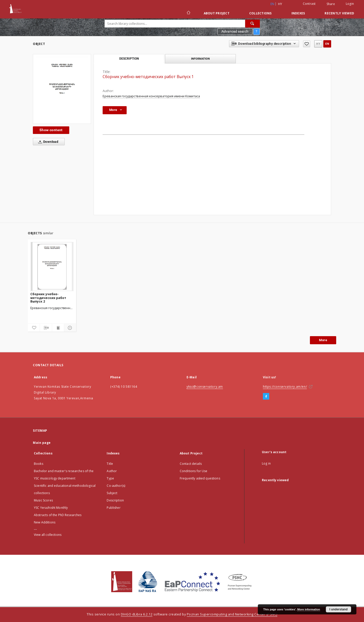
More (323, 340)
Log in (266, 463)
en (327, 44)
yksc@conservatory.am (205, 387)
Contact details (191, 464)
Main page (42, 443)
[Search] (253, 24)
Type (110, 478)
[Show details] (69, 328)
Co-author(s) (116, 486)
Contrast (309, 4)
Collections (260, 13)
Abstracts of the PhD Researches (58, 515)
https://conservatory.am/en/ (285, 387)
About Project (217, 13)
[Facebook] (266, 397)
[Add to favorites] (307, 44)
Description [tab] (129, 59)
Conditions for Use (194, 471)
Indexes (298, 13)
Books (39, 464)
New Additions (45, 522)
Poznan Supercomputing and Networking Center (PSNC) (232, 614)
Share (331, 4)
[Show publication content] (58, 328)
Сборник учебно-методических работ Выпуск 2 (48, 298)
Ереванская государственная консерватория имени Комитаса (151, 96)
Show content (51, 130)
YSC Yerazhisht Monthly (51, 508)
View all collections (48, 535)
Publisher (113, 508)
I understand (338, 609)
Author (112, 471)
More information (309, 609)
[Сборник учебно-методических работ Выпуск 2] (52, 266)
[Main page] (188, 13)
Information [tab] (200, 59)
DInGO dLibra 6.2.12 (137, 614)
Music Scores (43, 500)
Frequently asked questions (200, 478)
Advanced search (235, 31)
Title (110, 464)
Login (350, 4)
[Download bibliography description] (46, 328)
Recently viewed (339, 13)
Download (47, 142)
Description (115, 500)
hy (280, 4)
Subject (112, 493)
